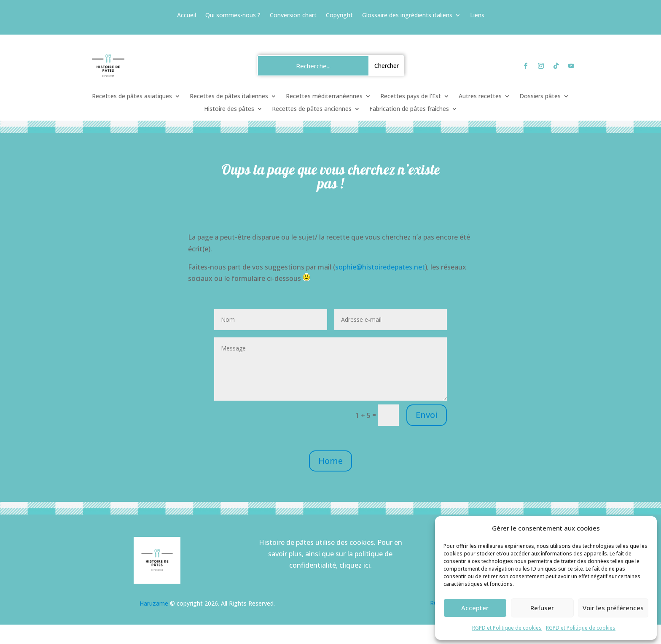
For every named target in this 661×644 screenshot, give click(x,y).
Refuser (542, 608)
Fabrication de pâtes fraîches (409, 109)
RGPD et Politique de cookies (507, 628)
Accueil (187, 16)
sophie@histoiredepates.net (380, 267)
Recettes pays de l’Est (411, 97)
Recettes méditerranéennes (324, 97)
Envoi (427, 415)
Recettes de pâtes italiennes (229, 97)
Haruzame (154, 603)
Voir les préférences (613, 608)
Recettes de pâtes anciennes (312, 109)
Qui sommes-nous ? (233, 16)
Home (330, 461)
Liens (477, 16)
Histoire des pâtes (229, 109)
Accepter (475, 608)
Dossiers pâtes (540, 97)
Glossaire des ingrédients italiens (407, 16)
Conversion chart (293, 16)
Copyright (339, 16)
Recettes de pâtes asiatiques (132, 97)
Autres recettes (480, 97)
